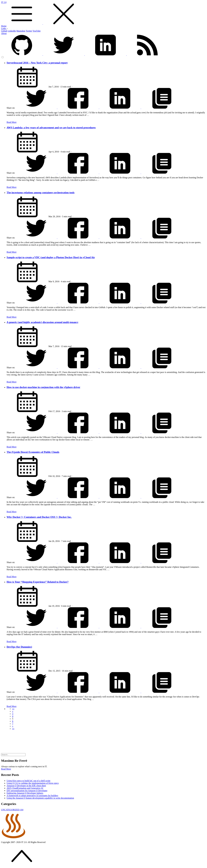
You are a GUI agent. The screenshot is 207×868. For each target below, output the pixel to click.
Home (4, 26)
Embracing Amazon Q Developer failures (25, 793)
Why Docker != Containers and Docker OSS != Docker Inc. (39, 517)
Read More (12, 122)
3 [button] (13, 714)
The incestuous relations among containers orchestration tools (41, 193)
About (4, 33)
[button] (13, 709)
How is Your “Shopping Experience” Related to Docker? (38, 582)
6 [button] (13, 721)
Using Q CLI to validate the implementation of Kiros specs (33, 783)
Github (4, 31)
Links (5, 28)
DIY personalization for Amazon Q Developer (27, 791)
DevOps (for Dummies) (19, 647)
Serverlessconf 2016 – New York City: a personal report (37, 63)
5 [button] (13, 719)
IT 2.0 (103, 13)
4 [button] (13, 716)
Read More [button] (6, 769)
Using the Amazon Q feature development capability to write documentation (40, 798)
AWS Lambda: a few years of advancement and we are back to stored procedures (51, 128)
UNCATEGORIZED (12, 810)
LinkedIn (12, 31)
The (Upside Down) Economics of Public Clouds (33, 452)
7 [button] (13, 724)
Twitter (29, 31)
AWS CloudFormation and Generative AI (25, 788)
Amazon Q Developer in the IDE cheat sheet (26, 786)
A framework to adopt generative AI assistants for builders (32, 796)
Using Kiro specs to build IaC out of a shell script (28, 781)
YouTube (36, 31)
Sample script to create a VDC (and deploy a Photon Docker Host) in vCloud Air (51, 257)
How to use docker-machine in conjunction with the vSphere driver (43, 387)
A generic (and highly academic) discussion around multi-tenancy (42, 322)
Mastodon (21, 31)
